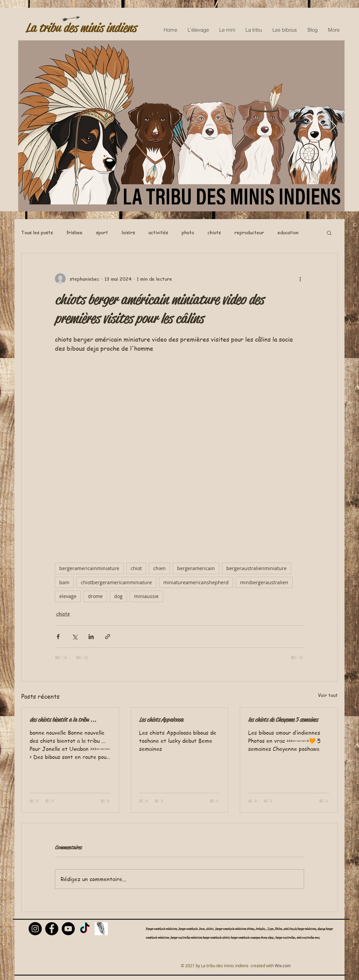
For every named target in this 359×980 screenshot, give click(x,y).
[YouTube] (68, 929)
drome (95, 596)
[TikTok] (85, 929)
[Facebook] (52, 929)
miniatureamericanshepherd (196, 582)
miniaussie (146, 596)
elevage (68, 596)
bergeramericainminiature (89, 568)
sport (102, 232)
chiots (214, 232)
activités (158, 232)
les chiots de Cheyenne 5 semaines (283, 720)
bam (64, 582)
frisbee (74, 232)
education (288, 232)
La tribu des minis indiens (81, 28)
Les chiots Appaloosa (161, 720)
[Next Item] (333, 126)
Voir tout (328, 695)
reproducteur (249, 232)
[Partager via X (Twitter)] (75, 637)
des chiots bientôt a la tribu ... (63, 720)
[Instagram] (35, 929)
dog (118, 596)
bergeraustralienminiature (256, 568)
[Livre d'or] (101, 929)
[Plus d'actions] (300, 279)
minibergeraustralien (264, 582)
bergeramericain (196, 568)
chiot (136, 568)
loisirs (128, 232)
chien (159, 568)
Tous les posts (37, 232)
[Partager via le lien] (108, 637)
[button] (329, 233)
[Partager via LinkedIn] (91, 637)
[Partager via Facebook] (58, 637)
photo (188, 232)
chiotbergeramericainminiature (116, 582)
